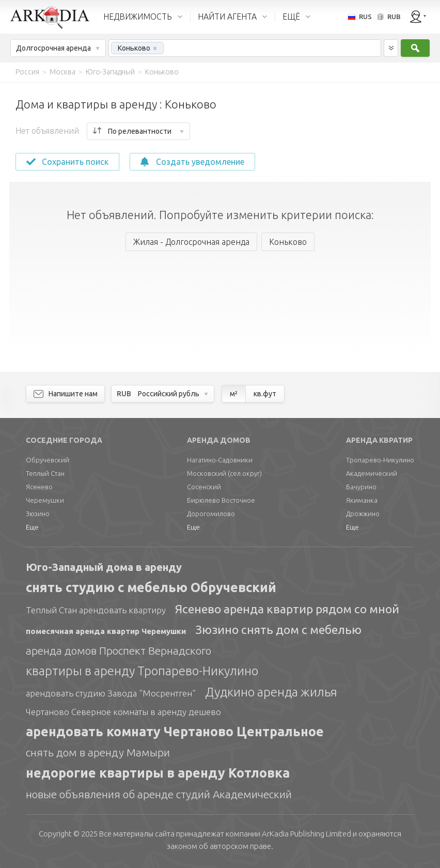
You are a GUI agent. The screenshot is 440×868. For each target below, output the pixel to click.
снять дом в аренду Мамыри (98, 752)
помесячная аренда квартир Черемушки (106, 631)
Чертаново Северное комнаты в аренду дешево (123, 712)
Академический (372, 473)
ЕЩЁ (291, 17)
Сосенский (204, 487)
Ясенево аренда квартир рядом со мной (287, 609)
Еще (32, 527)
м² (234, 394)
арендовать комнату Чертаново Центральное (175, 732)
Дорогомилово (211, 514)
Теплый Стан (45, 473)
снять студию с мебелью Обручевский (151, 587)
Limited (307, 834)
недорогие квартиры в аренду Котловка (158, 773)
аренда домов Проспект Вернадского (119, 650)
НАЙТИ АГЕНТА (227, 17)
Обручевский (48, 460)
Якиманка (362, 500)
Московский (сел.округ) (224, 473)
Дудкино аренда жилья (271, 692)
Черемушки (45, 500)
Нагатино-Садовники (220, 460)
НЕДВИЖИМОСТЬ (138, 17)
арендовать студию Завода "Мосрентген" (111, 693)
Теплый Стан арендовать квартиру (96, 610)
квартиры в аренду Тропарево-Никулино (142, 671)
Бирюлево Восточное (221, 500)
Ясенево (39, 487)
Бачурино (361, 487)
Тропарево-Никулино (380, 460)
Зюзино (38, 514)
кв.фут (265, 394)
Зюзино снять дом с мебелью (278, 630)
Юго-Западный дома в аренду (104, 567)
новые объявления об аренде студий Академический (159, 794)
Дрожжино (363, 514)
